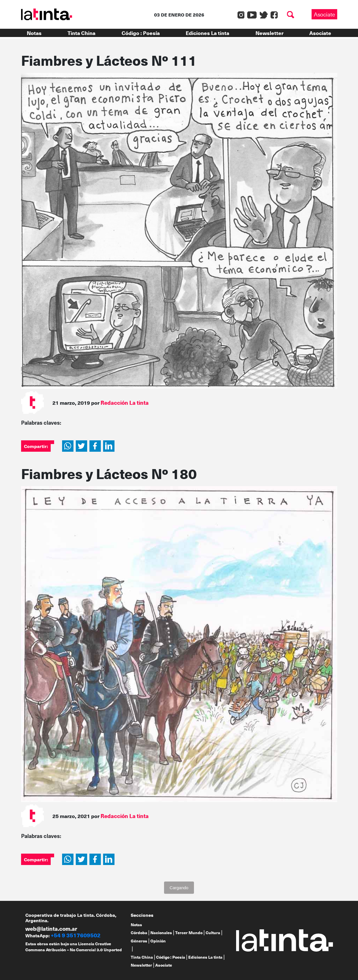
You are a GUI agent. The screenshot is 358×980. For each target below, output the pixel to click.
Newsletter (269, 33)
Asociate (324, 14)
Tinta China (81, 33)
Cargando (179, 888)
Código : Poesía (141, 33)
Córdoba (139, 933)
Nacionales (161, 933)
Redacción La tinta (125, 402)
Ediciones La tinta (207, 33)
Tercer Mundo (189, 933)
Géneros (139, 941)
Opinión (158, 941)
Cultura (213, 933)
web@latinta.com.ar (51, 928)
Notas (34, 33)
